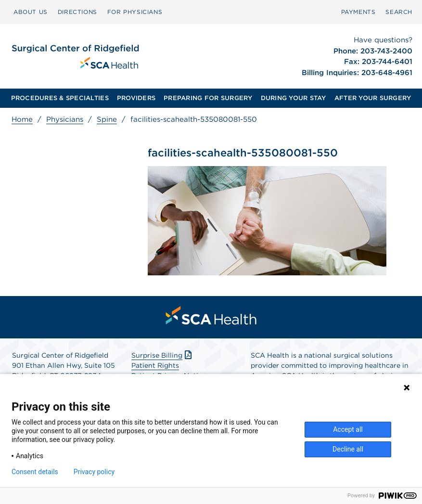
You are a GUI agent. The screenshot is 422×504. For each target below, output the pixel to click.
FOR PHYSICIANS (135, 12)
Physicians (65, 119)
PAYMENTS (358, 12)
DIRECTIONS (77, 12)
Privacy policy (94, 472)
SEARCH (399, 12)
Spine (107, 119)
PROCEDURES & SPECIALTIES (60, 98)
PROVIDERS (136, 98)
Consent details (35, 472)
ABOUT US (31, 12)
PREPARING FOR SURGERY (208, 98)
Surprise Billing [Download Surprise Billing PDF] (162, 355)
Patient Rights (155, 365)
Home (22, 119)
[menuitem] (31, 12)
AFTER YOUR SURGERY (373, 98)
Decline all (348, 449)
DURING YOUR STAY (294, 98)
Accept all (348, 429)
